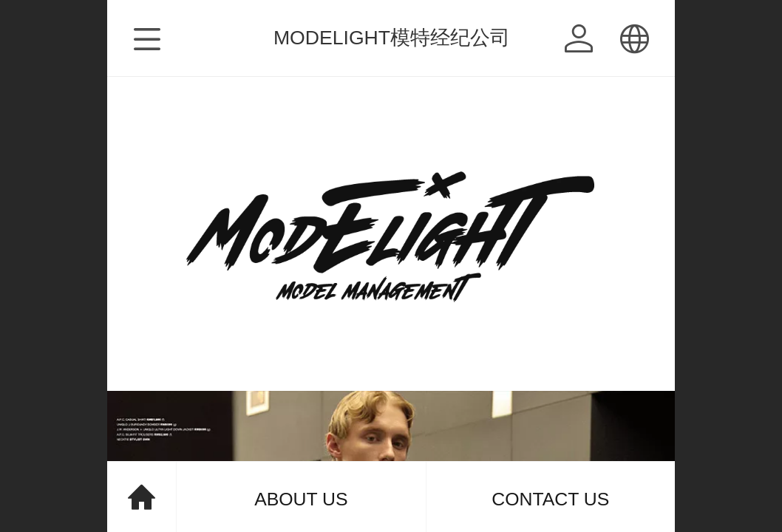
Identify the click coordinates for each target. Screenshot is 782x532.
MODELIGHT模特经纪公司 (392, 38)
